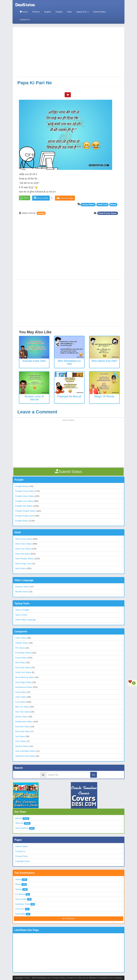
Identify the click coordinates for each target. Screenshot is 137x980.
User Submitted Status (25, 751)
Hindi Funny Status (108, 213)
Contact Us (25, 20)
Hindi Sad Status (23, 554)
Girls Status (20, 663)
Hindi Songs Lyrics (24, 564)
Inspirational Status (24, 687)
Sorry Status (21, 741)
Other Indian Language (26, 620)
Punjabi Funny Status (25, 491)
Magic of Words (104, 396)
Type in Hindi (21, 615)
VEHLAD (19, 823)
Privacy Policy (22, 856)
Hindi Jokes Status (24, 544)
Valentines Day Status (25, 756)
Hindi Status (21, 568)
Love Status (21, 702)
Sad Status (20, 736)
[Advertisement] (69, 53)
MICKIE (19, 818)
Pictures (36, 12)
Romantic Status (23, 727)
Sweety (19, 889)
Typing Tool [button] (82, 12)
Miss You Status (22, 707)
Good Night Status (23, 682)
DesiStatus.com (44, 978)
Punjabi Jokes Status (25, 496)
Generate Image (65, 198)
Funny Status (21, 658)
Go (94, 775)
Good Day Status (23, 667)
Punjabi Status (22, 521)
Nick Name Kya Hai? (104, 361)
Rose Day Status (23, 731)
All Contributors (68, 919)
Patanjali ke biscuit (69, 396)
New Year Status (23, 712)
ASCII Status (21, 638)
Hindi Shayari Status (24, 559)
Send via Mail (41, 198)
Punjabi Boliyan (22, 486)
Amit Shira (20, 909)
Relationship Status (24, 722)
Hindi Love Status (23, 549)
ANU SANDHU (22, 828)
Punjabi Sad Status (24, 506)
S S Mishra (20, 894)
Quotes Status (22, 717)
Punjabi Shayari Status (25, 511)
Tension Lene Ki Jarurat (34, 398)
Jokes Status (21, 697)
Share (26, 198)
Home (24, 12)
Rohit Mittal (20, 914)
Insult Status (21, 692)
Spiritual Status (22, 746)
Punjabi (59, 12)
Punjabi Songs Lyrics (25, 516)
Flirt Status (20, 648)
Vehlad (41, 213)
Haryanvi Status (22, 587)
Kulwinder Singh (23, 904)
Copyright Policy (23, 861)
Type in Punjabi (22, 610)
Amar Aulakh (21, 899)
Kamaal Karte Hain (34, 361)
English (48, 12)
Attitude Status (22, 643)
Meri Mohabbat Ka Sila (69, 362)
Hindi (69, 12)
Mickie (18, 884)
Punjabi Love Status (24, 501)
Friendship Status (23, 653)
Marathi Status (22, 592)
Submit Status (99, 12)
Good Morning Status (25, 677)
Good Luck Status (23, 672)
